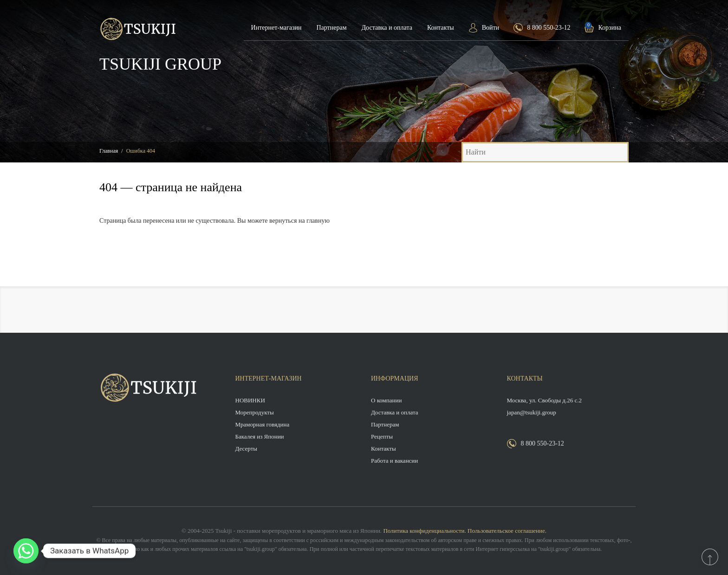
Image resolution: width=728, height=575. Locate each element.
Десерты (247, 449)
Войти (491, 28)
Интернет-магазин (276, 28)
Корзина (610, 28)
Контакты (441, 28)
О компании (386, 400)
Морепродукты (255, 412)
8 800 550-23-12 (549, 28)
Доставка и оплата (387, 28)
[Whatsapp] (26, 551)
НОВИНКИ (250, 400)
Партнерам (331, 28)
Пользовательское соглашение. (507, 531)
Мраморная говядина (263, 424)
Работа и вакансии (394, 461)
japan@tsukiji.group (532, 412)
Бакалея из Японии (260, 436)
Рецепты (382, 436)
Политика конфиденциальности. (424, 531)
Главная (109, 151)
